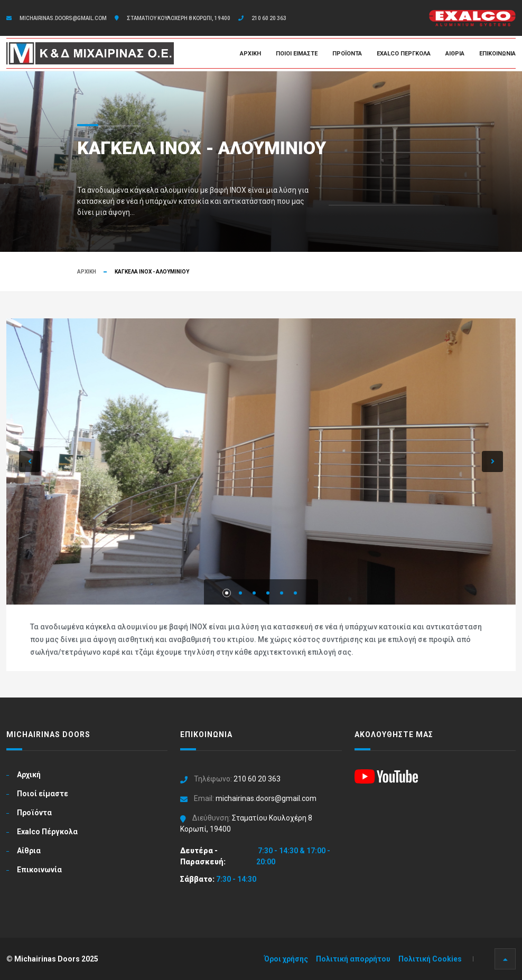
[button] (30, 461)
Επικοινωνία (497, 54)
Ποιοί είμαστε (297, 54)
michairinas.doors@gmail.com (63, 18)
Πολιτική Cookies (430, 959)
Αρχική (250, 54)
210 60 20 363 (269, 18)
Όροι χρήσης (286, 959)
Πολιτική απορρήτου (353, 959)
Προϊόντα (347, 54)
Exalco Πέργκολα (404, 54)
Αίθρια (455, 54)
